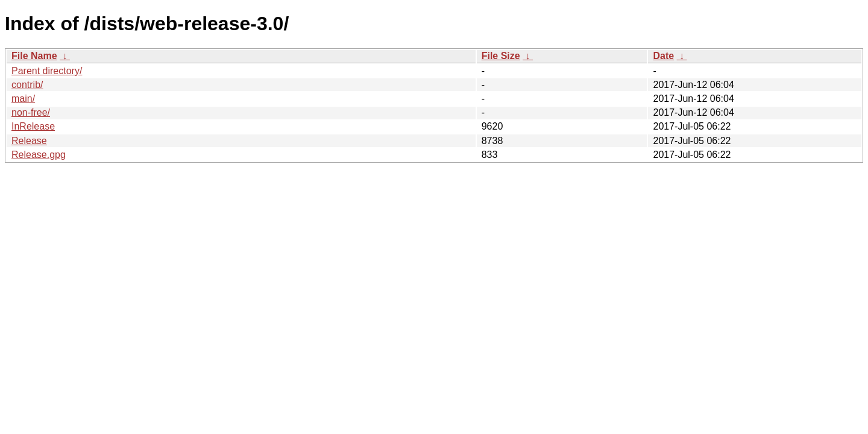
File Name (34, 56)
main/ (23, 99)
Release (29, 141)
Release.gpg (39, 155)
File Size (501, 56)
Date (663, 56)
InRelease (33, 126)
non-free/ (31, 112)
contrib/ (27, 85)
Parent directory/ (47, 71)
